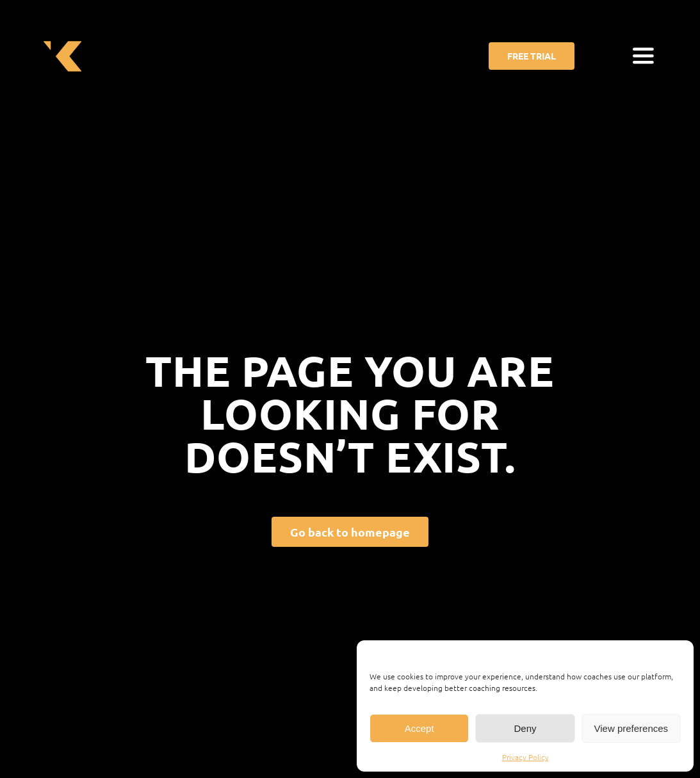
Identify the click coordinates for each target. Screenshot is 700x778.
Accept (419, 728)
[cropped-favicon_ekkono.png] (62, 37)
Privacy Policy (525, 757)
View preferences (631, 728)
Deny (525, 728)
